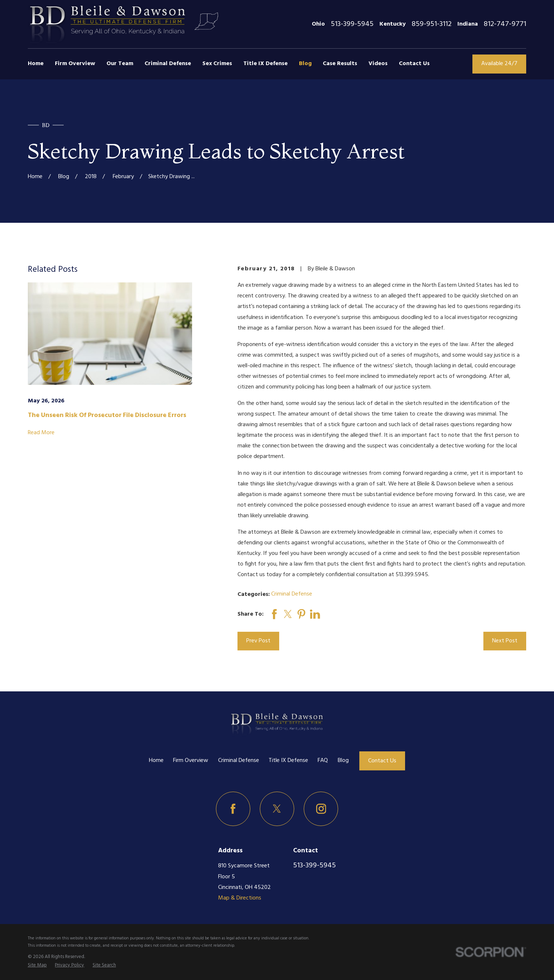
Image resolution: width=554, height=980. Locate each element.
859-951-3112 (432, 24)
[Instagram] (321, 809)
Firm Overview (191, 761)
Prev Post (258, 641)
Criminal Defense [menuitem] (168, 64)
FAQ (323, 761)
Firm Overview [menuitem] (75, 64)
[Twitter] (277, 809)
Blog (343, 761)
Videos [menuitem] (378, 64)
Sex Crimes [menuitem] (217, 64)
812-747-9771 (505, 24)
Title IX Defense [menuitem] (265, 64)
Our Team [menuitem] (120, 64)
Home (156, 761)
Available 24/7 (499, 64)
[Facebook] (233, 809)
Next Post (505, 641)
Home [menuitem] (36, 64)
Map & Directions (240, 898)
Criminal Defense (292, 594)
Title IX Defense (288, 761)
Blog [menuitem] (305, 64)
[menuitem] (37, 965)
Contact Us (382, 761)
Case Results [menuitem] (340, 64)
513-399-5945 (352, 24)
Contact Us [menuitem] (414, 64)
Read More (41, 433)
